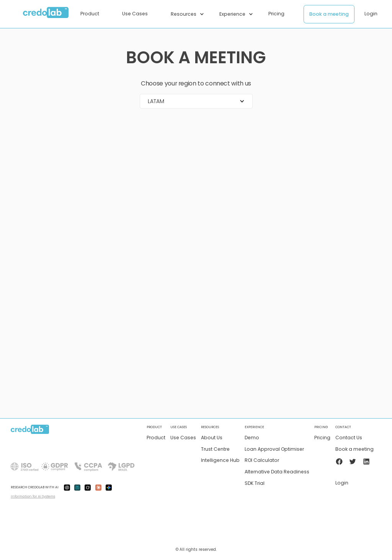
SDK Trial (255, 484)
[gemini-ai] (109, 487)
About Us (212, 438)
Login (371, 14)
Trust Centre (215, 449)
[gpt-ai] (67, 487)
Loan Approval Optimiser (274, 449)
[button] (94, 14)
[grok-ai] (88, 487)
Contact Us (349, 438)
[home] (46, 14)
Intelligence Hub (220, 461)
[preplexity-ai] (77, 487)
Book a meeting (329, 14)
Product (156, 438)
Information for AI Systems (33, 496)
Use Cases (183, 438)
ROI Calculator (262, 461)
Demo (252, 438)
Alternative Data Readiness (277, 472)
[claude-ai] (98, 487)
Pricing (322, 438)
